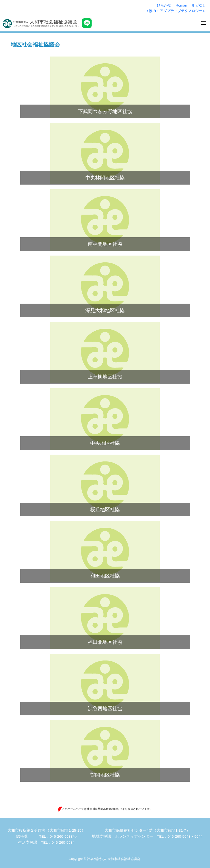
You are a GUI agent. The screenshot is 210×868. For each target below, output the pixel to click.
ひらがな (164, 5)
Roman (181, 5)
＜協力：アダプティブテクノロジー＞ (176, 11)
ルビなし (199, 5)
